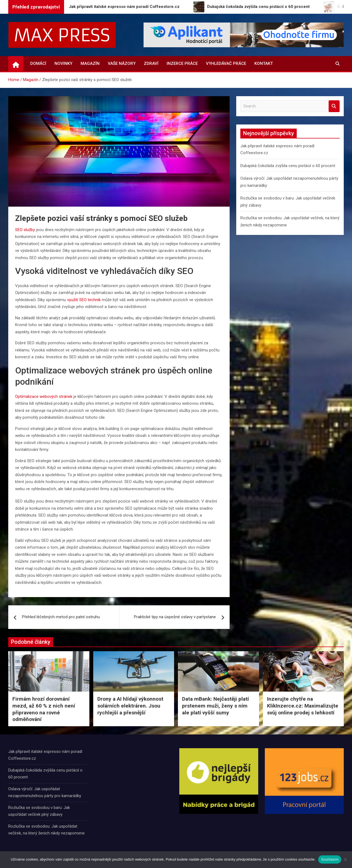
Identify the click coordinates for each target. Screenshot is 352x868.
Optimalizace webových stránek (44, 396)
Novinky (63, 63)
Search (334, 106)
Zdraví (151, 63)
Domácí (38, 63)
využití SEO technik (84, 300)
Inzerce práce (182, 63)
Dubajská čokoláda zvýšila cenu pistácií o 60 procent (288, 166)
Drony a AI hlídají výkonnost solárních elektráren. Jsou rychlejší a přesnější (130, 706)
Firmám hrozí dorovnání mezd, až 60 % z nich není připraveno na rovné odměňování (44, 709)
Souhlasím (330, 859)
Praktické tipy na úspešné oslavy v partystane (175, 617)
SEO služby (25, 230)
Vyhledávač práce (226, 63)
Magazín (90, 63)
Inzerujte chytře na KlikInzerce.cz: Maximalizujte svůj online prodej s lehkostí (303, 706)
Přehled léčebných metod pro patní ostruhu (61, 617)
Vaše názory (122, 63)
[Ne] (345, 859)
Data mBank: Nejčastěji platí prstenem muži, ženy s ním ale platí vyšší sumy (215, 706)
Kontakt (264, 63)
